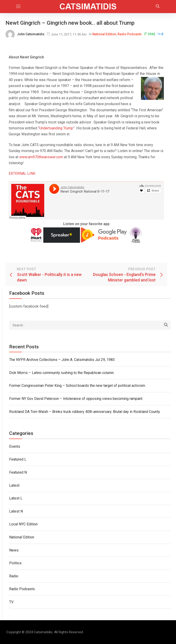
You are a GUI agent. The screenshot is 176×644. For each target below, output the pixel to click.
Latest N (16, 511)
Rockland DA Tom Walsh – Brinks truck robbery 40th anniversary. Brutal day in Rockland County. (85, 412)
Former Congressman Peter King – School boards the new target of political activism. (77, 386)
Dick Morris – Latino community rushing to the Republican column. (62, 373)
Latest (14, 485)
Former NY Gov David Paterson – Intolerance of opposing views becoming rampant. (76, 399)
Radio (14, 576)
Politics (15, 563)
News (14, 550)
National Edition (104, 34)
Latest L (16, 498)
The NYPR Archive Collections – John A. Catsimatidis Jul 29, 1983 (62, 360)
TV (11, 602)
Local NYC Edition (23, 524)
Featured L (18, 459)
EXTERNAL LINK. (22, 173)
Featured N (18, 472)
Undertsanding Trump (56, 128)
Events (15, 446)
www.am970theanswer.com (41, 157)
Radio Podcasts (130, 34)
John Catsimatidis (31, 34)
